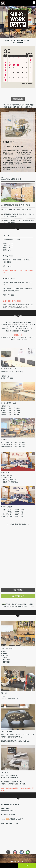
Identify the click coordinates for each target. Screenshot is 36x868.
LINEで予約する (18, 603)
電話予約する (18, 596)
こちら (7, 826)
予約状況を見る (18, 105)
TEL (9, 865)
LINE (27, 865)
